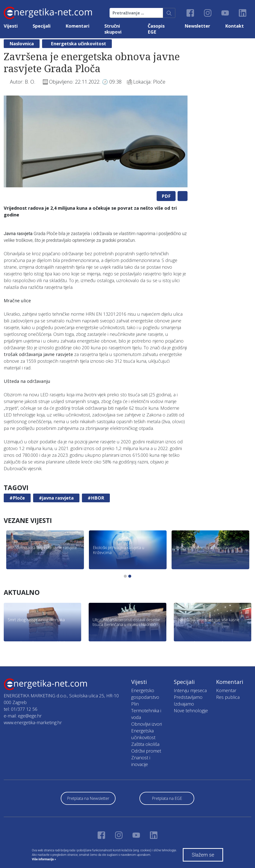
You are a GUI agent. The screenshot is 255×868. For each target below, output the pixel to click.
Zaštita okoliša (145, 744)
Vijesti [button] (11, 26)
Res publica (228, 697)
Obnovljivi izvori (147, 724)
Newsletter (197, 26)
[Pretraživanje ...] (136, 13)
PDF (166, 196)
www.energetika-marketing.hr (33, 722)
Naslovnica (22, 44)
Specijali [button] (42, 26)
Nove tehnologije (191, 711)
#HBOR (96, 498)
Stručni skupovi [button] (113, 29)
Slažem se (203, 855)
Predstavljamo (188, 697)
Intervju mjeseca (190, 690)
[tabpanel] (96, 141)
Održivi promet (146, 751)
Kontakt (234, 26)
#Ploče (17, 498)
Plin (135, 704)
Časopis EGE (156, 29)
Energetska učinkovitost (78, 44)
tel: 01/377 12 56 (21, 709)
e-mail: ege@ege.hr (23, 716)
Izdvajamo (184, 704)
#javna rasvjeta (56, 498)
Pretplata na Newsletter (88, 798)
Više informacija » (44, 859)
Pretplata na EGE (167, 798)
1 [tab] (125, 576)
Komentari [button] (77, 26)
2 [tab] (130, 576)
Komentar (226, 690)
